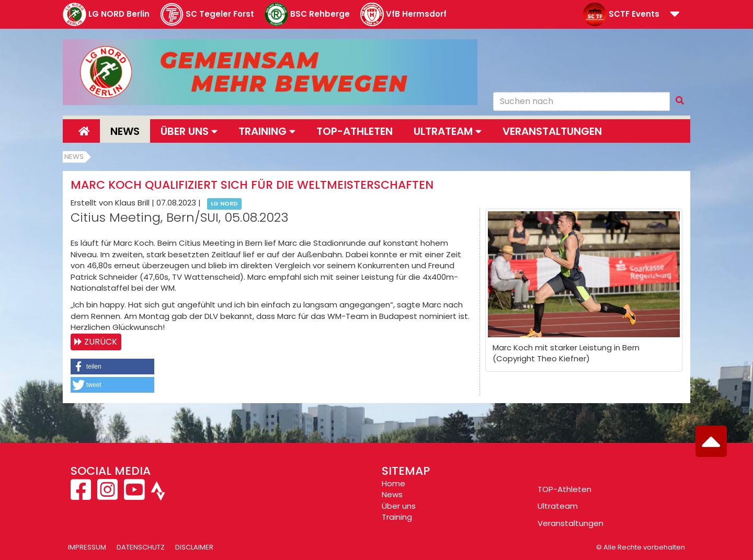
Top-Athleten (355, 131)
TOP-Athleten (564, 489)
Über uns (399, 506)
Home (393, 483)
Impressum (87, 547)
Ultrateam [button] (448, 131)
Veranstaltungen (552, 131)
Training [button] (267, 131)
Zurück (101, 342)
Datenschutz (141, 547)
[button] (675, 15)
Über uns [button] (189, 131)
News (125, 131)
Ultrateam (558, 506)
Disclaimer (194, 547)
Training (397, 517)
